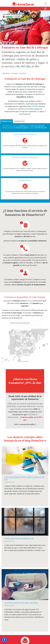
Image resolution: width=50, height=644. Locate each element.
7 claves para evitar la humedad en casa (19, 538)
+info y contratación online (25, 424)
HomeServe (7, 73)
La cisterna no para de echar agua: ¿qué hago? (21, 603)
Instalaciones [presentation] (19, 121)
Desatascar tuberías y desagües (25, 157)
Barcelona (23, 73)
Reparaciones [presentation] (7, 121)
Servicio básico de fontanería (25, 134)
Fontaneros (15, 73)
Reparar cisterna (25, 180)
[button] (4, 640)
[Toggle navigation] (45, 9)
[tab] (7, 121)
